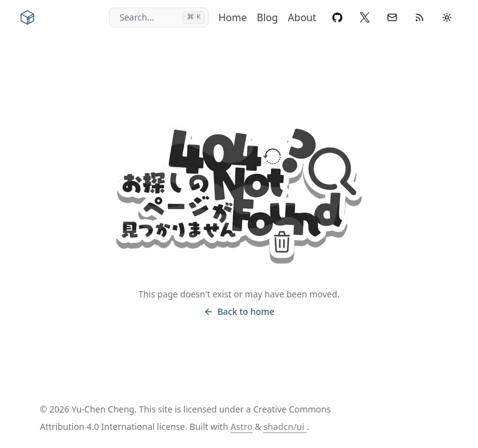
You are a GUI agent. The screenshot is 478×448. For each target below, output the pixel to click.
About (302, 17)
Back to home (239, 311)
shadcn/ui (285, 427)
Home (233, 17)
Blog (268, 17)
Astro (241, 427)
